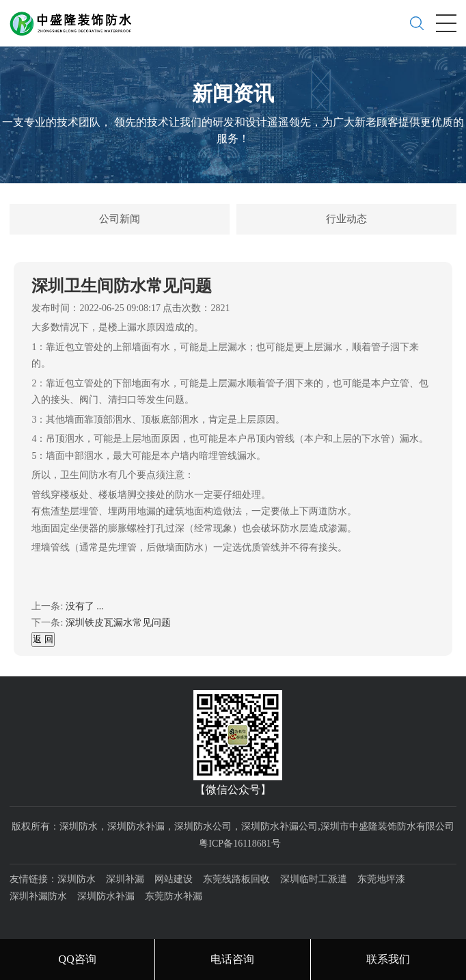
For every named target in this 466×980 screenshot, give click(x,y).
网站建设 (174, 879)
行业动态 (346, 219)
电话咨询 (232, 959)
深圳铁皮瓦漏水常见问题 (118, 623)
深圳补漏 (125, 879)
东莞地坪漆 (381, 879)
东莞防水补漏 (174, 896)
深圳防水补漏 (106, 896)
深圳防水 (77, 879)
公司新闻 (120, 219)
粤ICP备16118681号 (239, 844)
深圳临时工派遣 (314, 879)
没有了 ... (85, 606)
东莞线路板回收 (236, 879)
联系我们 (388, 959)
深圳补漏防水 (38, 896)
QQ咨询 (78, 959)
